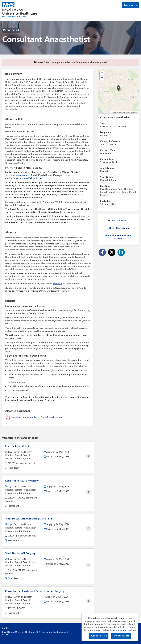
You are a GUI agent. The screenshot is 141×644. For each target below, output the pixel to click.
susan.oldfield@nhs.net (31, 178)
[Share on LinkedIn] (121, 252)
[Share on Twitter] (112, 252)
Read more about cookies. (123, 630)
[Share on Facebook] (102, 252)
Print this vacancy (118, 228)
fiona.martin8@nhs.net (16, 175)
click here (58, 284)
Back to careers (131, 5)
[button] (118, 88)
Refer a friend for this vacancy (118, 237)
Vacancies (11, 30)
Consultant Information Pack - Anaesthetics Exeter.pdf (37, 417)
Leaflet (113, 112)
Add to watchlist (118, 221)
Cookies (6, 628)
